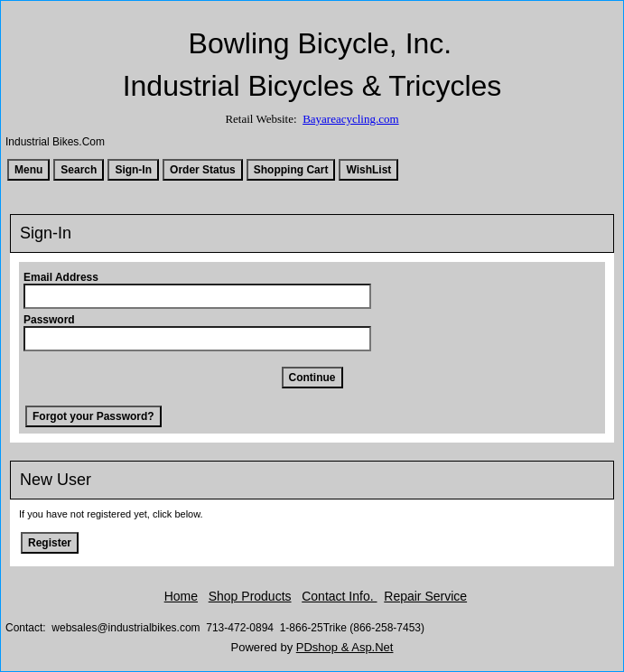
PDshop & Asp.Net (345, 647)
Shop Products (250, 596)
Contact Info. (339, 596)
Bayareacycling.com (350, 119)
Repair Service (425, 596)
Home (181, 596)
